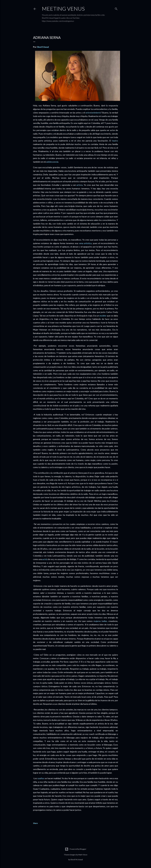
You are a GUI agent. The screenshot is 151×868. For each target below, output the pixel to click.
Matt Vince (83, 855)
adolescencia (52, 162)
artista (80, 185)
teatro (115, 141)
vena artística (85, 243)
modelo (103, 316)
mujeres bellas (100, 621)
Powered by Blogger (76, 849)
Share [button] (35, 823)
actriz (45, 559)
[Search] (116, 8)
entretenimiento (93, 113)
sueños (41, 778)
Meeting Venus (63, 9)
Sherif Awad (43, 47)
